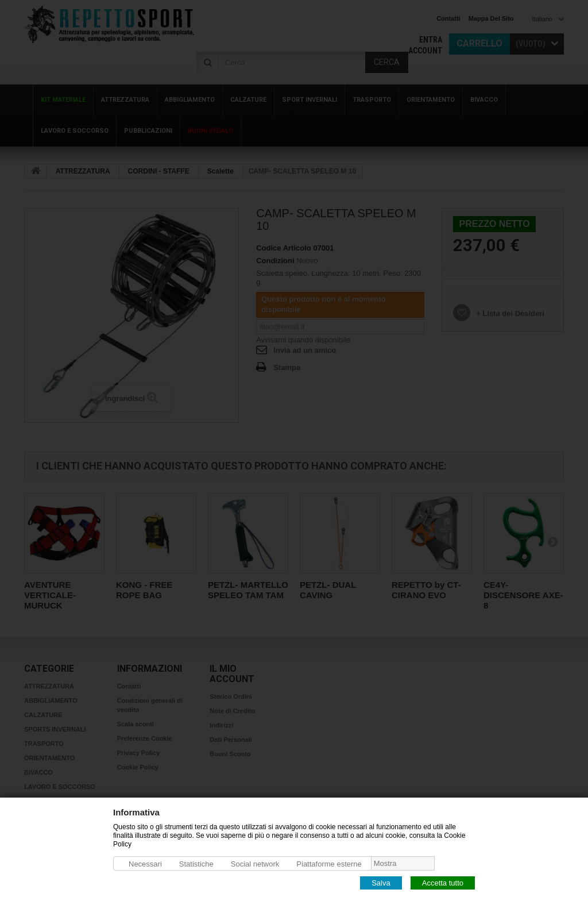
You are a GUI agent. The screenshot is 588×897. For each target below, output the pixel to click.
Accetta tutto (443, 882)
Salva (381, 882)
